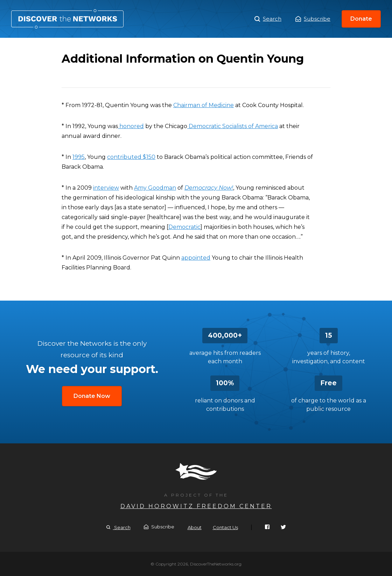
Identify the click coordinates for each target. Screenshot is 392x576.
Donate (361, 19)
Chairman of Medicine (204, 105)
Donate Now (92, 396)
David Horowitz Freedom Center (196, 506)
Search (268, 19)
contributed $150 (131, 157)
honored (131, 126)
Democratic (184, 227)
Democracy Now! (209, 188)
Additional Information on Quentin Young (67, 19)
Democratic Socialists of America (233, 126)
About (195, 527)
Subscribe (313, 19)
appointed (196, 258)
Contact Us (225, 527)
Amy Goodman (155, 188)
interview (106, 188)
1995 (79, 157)
